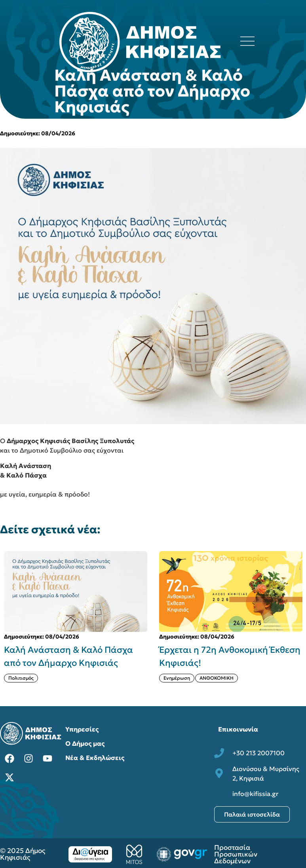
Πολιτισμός (21, 678)
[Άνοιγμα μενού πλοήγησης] (247, 41)
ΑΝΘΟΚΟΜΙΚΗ (217, 678)
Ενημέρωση (177, 678)
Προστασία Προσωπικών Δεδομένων (236, 854)
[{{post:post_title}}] (76, 591)
